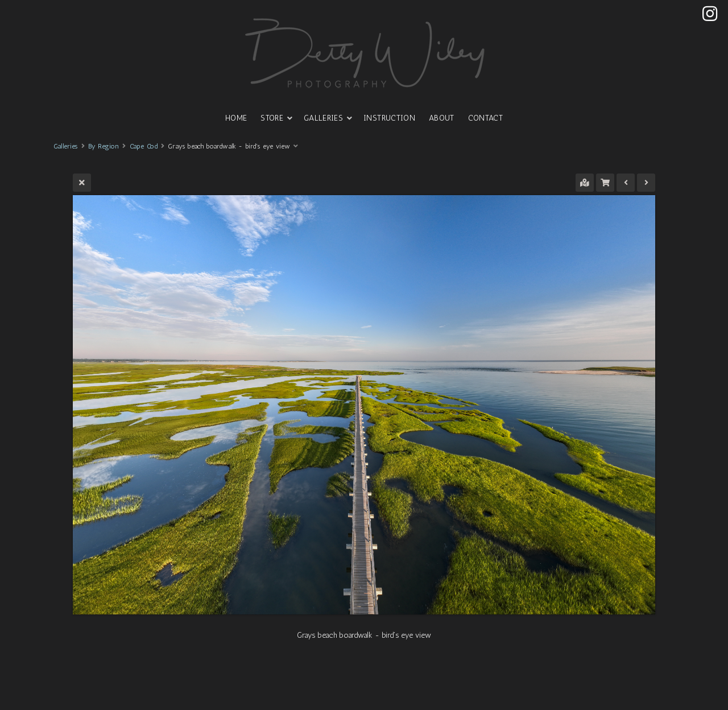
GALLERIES (323, 118)
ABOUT (442, 118)
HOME (236, 118)
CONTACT (485, 118)
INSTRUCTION (389, 118)
